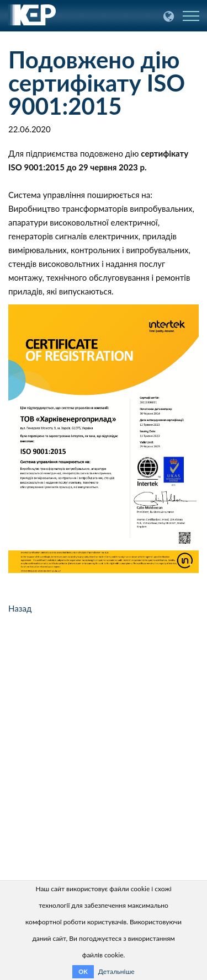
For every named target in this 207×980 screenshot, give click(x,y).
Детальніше (116, 971)
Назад (20, 608)
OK (83, 971)
